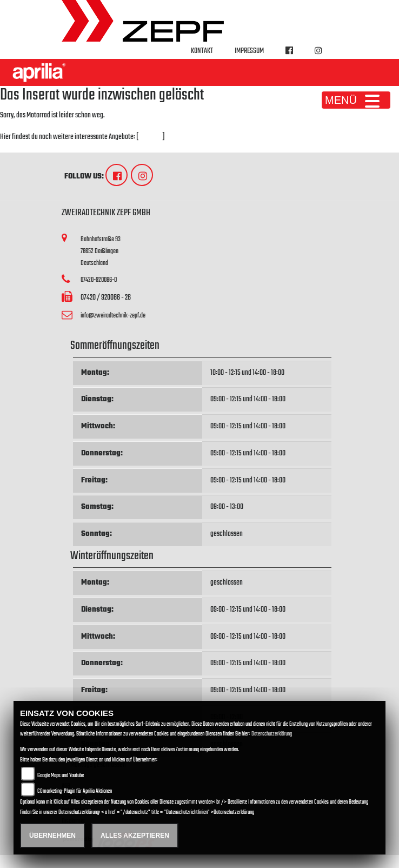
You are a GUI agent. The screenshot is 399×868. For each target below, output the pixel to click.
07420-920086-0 (99, 280)
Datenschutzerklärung (272, 734)
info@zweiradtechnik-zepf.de (113, 316)
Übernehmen (52, 836)
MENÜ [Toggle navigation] (356, 100)
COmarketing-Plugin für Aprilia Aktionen (75, 791)
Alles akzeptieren (135, 836)
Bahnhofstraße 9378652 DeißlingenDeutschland (101, 251)
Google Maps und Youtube (61, 776)
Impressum (249, 51)
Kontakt (202, 51)
